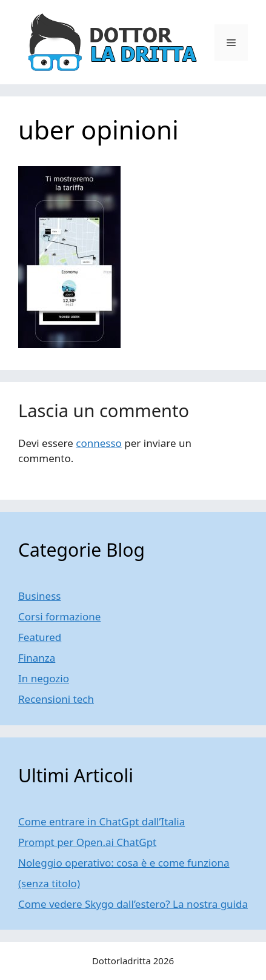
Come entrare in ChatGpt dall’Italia (101, 821)
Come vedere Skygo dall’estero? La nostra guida (133, 904)
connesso (99, 443)
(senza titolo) (49, 883)
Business (39, 596)
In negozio (44, 678)
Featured (40, 637)
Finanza (37, 658)
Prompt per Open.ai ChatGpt (87, 842)
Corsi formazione (59, 616)
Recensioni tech (56, 699)
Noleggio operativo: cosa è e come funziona (124, 863)
